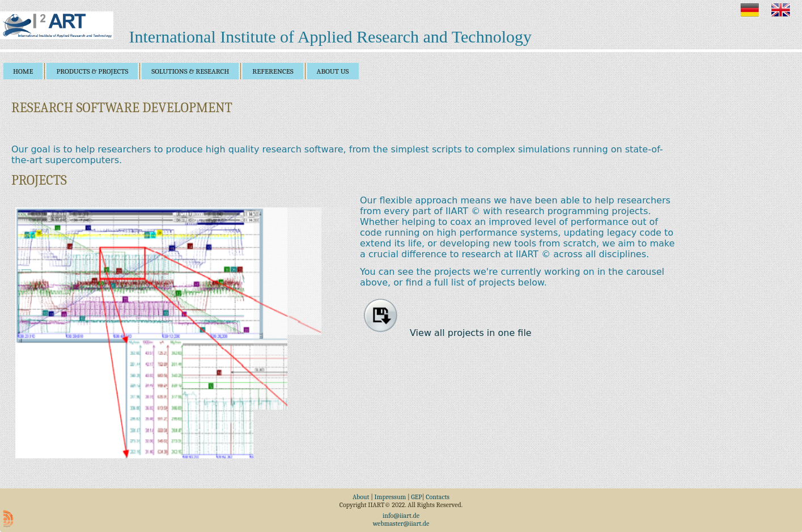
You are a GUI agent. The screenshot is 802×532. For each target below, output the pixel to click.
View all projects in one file (448, 333)
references (273, 71)
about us (333, 71)
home (23, 71)
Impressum (391, 497)
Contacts (438, 497)
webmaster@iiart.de (401, 524)
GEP (416, 497)
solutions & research (190, 71)
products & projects (92, 71)
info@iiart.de (401, 516)
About (361, 497)
